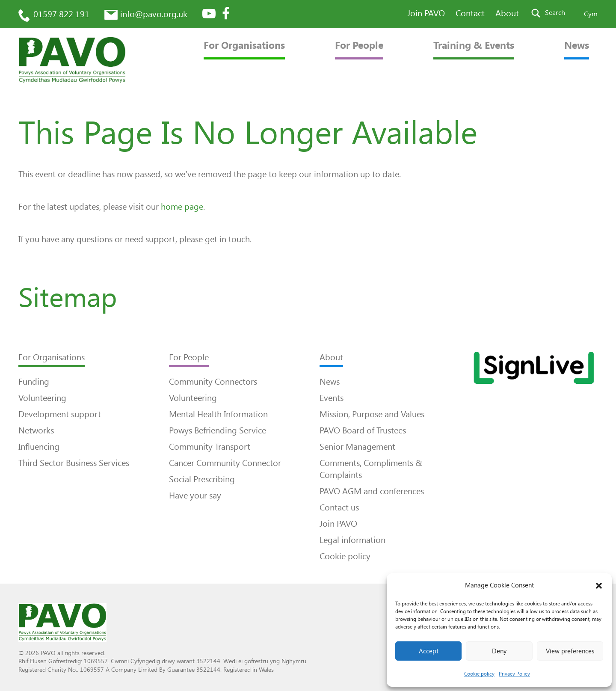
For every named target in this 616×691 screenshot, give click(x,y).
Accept (429, 651)
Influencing (39, 447)
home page (182, 207)
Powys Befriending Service (218, 430)
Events (332, 398)
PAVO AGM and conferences (372, 491)
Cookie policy (479, 674)
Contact (470, 13)
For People (359, 46)
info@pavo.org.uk (154, 14)
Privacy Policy (514, 674)
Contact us (339, 507)
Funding (34, 382)
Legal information (352, 540)
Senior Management (357, 447)
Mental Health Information (218, 414)
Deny (499, 651)
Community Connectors (213, 382)
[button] (599, 586)
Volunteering (42, 398)
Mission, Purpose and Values (372, 414)
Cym (591, 14)
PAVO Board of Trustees (363, 430)
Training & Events (474, 46)
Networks (36, 430)
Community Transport (210, 447)
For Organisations (244, 46)
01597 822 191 (61, 14)
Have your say (195, 495)
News (577, 46)
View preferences (570, 651)
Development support (60, 414)
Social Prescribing (202, 479)
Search (555, 13)
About (507, 13)
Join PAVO (426, 13)
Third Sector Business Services (74, 463)
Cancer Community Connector (225, 463)
